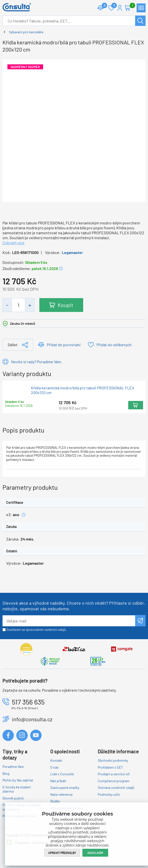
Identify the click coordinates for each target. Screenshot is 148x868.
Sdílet (13, 345)
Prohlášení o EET (110, 767)
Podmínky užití (109, 794)
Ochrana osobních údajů (116, 787)
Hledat (140, 21)
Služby (55, 801)
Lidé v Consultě (62, 774)
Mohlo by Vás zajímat (18, 780)
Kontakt (56, 760)
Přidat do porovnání (64, 345)
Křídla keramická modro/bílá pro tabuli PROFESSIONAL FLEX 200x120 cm (83, 390)
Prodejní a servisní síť (114, 774)
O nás (54, 767)
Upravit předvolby (62, 853)
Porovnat (103, 6)
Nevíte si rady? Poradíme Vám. (37, 362)
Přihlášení (120, 8)
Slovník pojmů (13, 798)
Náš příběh (58, 781)
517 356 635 (28, 702)
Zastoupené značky (65, 787)
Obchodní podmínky (113, 760)
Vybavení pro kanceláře (26, 32)
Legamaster (72, 252)
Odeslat (140, 621)
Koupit (65, 305)
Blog (6, 773)
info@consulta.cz (32, 719)
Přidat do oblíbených (114, 345)
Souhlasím (95, 853)
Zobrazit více (13, 243)
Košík (130, 6)
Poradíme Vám (13, 767)
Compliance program (114, 781)
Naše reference (61, 794)
